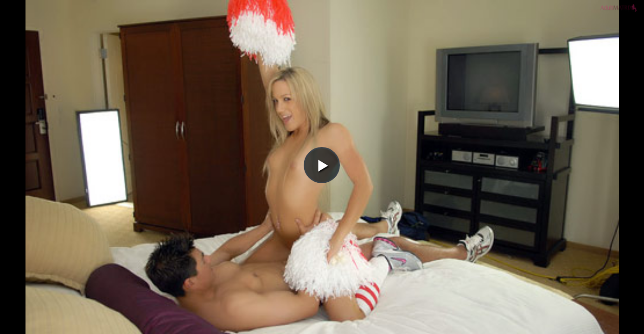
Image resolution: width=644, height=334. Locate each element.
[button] (322, 33)
